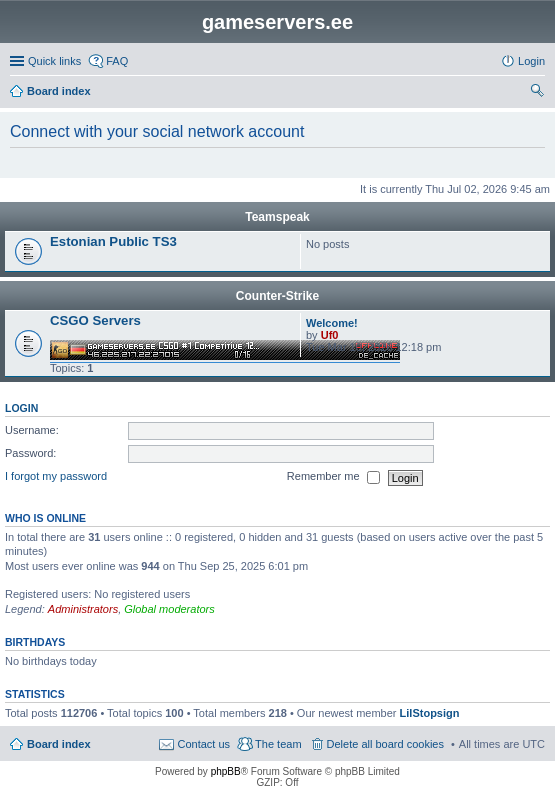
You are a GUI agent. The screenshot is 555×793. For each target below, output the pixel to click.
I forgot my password (56, 477)
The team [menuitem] (278, 744)
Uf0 (330, 335)
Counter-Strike (277, 296)
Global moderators (169, 609)
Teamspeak (277, 217)
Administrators (83, 609)
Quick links (54, 61)
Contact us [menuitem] (203, 744)
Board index (59, 744)
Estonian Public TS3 (113, 241)
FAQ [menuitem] (117, 61)
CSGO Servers (95, 320)
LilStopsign (430, 713)
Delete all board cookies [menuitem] (385, 744)
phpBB (226, 771)
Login (21, 408)
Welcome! (332, 323)
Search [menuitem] (537, 93)
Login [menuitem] (531, 61)
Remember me (333, 478)
